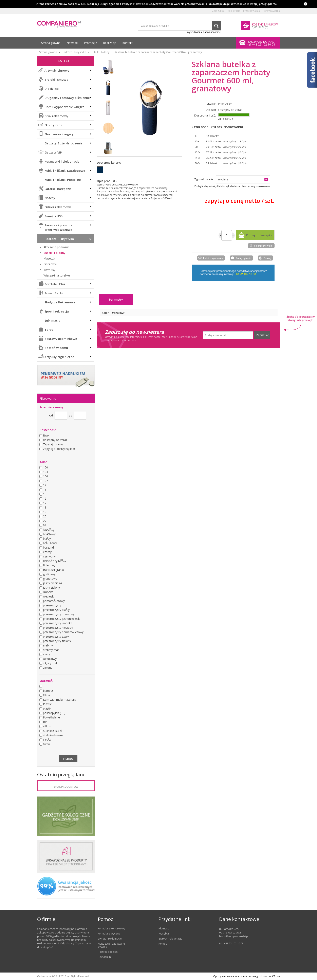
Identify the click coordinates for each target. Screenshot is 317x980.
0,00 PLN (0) (260, 27)
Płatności (164, 929)
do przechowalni (263, 246)
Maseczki (50, 259)
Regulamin (104, 957)
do (70, 415)
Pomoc (163, 944)
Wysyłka (164, 934)
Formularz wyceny (109, 934)
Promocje (91, 43)
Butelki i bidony (100, 52)
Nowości (72, 43)
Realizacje (110, 43)
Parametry (116, 299)
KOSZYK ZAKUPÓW (265, 24)
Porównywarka (271, 11)
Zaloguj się (218, 11)
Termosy (49, 270)
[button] (243, 179)
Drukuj (267, 258)
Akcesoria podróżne (57, 247)
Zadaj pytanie (243, 258)
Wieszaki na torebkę (57, 275)
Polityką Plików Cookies (137, 4)
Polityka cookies (108, 952)
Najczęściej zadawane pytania (111, 945)
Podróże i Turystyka (74, 52)
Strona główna (51, 43)
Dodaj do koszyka (259, 235)
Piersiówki (50, 264)
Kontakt (127, 43)
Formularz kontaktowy (111, 929)
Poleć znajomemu (213, 258)
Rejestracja (234, 11)
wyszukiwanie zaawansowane (204, 32)
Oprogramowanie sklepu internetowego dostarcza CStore (247, 976)
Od (51, 415)
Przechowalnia (251, 11)
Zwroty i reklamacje (110, 939)
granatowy (118, 313)
